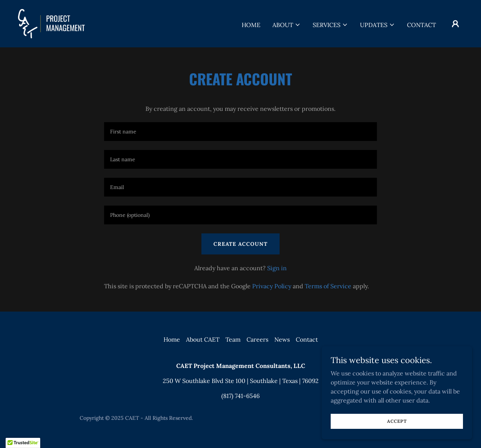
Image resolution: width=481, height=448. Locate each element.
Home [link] (251, 25)
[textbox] (240, 132)
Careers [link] (257, 339)
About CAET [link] (203, 339)
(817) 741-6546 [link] (240, 396)
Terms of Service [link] (328, 286)
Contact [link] (421, 25)
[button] (287, 25)
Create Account (240, 244)
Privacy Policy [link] (272, 286)
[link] (51, 23)
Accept (397, 421)
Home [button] (172, 339)
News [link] (282, 339)
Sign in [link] (277, 268)
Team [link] (233, 339)
